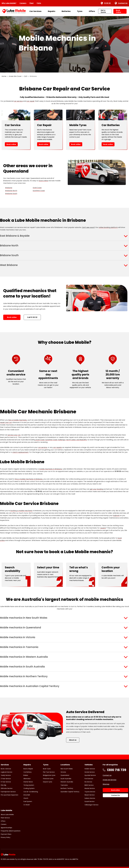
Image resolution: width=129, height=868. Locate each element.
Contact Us (121, 3)
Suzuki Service (89, 801)
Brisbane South (11, 194)
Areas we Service (109, 780)
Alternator (27, 779)
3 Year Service (6, 779)
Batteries (66, 11)
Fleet (32, 3)
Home (4, 76)
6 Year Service (6, 782)
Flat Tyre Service (49, 772)
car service (18, 101)
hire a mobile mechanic (18, 420)
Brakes (26, 775)
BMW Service (89, 785)
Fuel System (28, 801)
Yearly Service (6, 775)
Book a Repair (28, 769)
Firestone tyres (48, 779)
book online (43, 181)
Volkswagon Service (91, 805)
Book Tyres (47, 769)
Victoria (63, 772)
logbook (116, 515)
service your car (14, 435)
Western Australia (67, 782)
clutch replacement (21, 452)
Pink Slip (4, 785)
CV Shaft (27, 805)
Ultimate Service (7, 788)
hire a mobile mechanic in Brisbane (29, 479)
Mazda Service (90, 788)
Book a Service (6, 769)
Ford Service (89, 779)
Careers (23, 3)
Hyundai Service (90, 775)
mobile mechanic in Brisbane (50, 469)
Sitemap (106, 784)
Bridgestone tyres (49, 775)
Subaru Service (90, 798)
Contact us (107, 775)
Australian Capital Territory (70, 792)
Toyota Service (90, 792)
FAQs (39, 3)
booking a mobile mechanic (21, 511)
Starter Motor (28, 782)
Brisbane (9, 188)
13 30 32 (106, 3)
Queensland (65, 775)
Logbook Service (7, 772)
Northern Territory (67, 788)
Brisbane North (11, 191)
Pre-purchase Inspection (10, 795)
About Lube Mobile (7, 815)
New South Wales (67, 769)
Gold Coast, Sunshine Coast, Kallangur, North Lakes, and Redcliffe (61, 440)
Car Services (35, 11)
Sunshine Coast (39, 191)
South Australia (66, 779)
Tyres (80, 11)
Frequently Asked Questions (11, 831)
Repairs (52, 11)
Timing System (29, 785)
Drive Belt (27, 795)
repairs (103, 528)
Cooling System (29, 788)
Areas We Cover (15, 76)
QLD (26, 76)
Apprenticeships (6, 828)
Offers (92, 11)
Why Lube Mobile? (9, 3)
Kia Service (88, 782)
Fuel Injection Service (8, 792)
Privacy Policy (6, 837)
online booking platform (108, 227)
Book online (11, 144)
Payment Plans (6, 834)
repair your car (6, 422)
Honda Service (90, 772)
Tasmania (64, 785)
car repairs (57, 447)
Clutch (26, 798)
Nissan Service (90, 795)
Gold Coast (37, 188)
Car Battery (28, 772)
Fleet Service (5, 818)
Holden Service (90, 769)
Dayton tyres (48, 782)
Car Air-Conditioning (31, 792)
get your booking (97, 489)
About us (73, 740)
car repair (30, 101)
